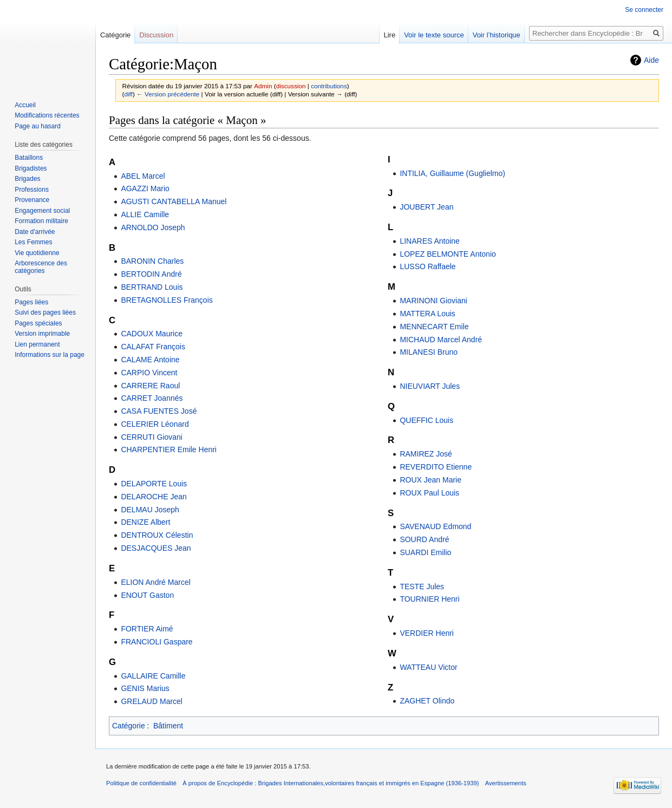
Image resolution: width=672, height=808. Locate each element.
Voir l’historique (497, 35)
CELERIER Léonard (155, 424)
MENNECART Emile (434, 327)
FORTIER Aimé (147, 629)
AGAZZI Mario (145, 188)
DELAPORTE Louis (154, 484)
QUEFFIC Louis (426, 420)
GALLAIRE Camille (153, 676)
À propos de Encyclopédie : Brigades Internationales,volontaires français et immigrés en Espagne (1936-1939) (331, 783)
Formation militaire (41, 221)
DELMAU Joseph (150, 510)
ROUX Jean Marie (430, 480)
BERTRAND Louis (152, 287)
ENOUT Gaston (147, 595)
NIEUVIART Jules (430, 386)
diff (128, 94)
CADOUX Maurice (152, 334)
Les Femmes (33, 242)
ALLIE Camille (145, 214)
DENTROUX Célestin (157, 535)
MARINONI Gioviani (433, 301)
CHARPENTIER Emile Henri (169, 449)
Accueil (25, 105)
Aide (651, 60)
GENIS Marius (145, 688)
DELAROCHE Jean (154, 497)
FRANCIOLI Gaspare (156, 642)
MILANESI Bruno (429, 352)
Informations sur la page (50, 355)
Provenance (32, 200)
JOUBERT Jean (426, 207)
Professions (32, 190)
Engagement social (42, 211)
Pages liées (31, 302)
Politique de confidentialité (141, 783)
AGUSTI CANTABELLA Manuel (174, 201)
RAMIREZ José (426, 454)
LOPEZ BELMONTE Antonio (448, 254)
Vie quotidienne (37, 253)
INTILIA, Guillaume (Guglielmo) (452, 173)
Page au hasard (38, 126)
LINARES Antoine (430, 241)
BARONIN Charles (152, 261)
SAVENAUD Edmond (435, 526)
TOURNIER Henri (429, 599)
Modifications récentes (47, 115)
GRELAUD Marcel (152, 701)
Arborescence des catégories (41, 267)
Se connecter (644, 10)
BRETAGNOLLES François (167, 300)
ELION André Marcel (155, 582)
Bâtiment (168, 726)
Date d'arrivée (35, 232)
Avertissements (506, 783)
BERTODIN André (151, 274)
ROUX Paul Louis (429, 493)
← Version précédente (168, 94)
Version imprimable (42, 334)
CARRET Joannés (152, 398)
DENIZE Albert (145, 522)
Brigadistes (31, 168)
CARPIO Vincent (149, 373)
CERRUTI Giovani (152, 437)
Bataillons (29, 158)
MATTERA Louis (427, 314)
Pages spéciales (38, 323)
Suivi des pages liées (45, 312)
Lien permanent (37, 344)
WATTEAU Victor (428, 667)
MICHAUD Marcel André (441, 340)
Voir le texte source (434, 35)
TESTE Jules (422, 587)
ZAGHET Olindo (427, 701)
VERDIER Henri (427, 633)
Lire (389, 35)
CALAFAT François (153, 347)
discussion (291, 86)
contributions (329, 86)
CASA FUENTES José (159, 411)
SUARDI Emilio (425, 552)
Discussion (156, 35)
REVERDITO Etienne (436, 467)
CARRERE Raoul (150, 386)
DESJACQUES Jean (156, 548)
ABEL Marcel (143, 176)
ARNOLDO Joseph (153, 227)
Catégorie (129, 726)
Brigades (27, 179)
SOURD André (424, 539)
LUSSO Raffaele (428, 266)
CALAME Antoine (150, 360)
